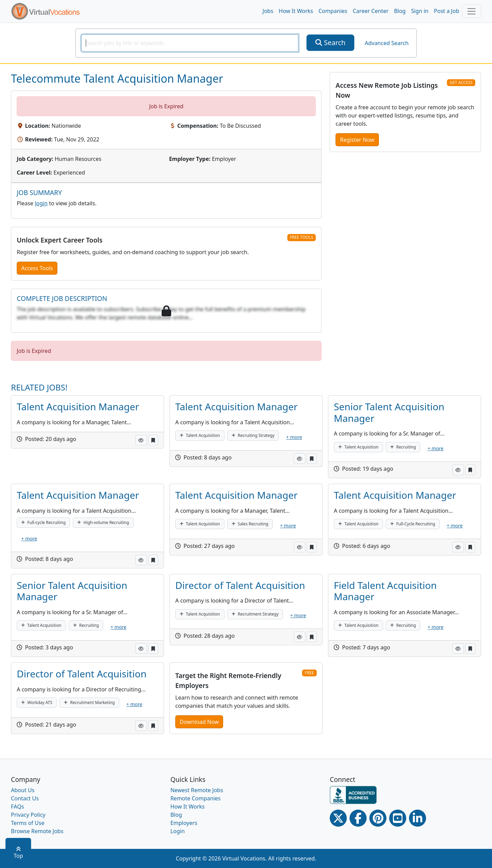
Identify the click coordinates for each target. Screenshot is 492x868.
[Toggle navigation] (471, 11)
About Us (23, 790)
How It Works (296, 11)
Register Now (357, 140)
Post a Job (447, 11)
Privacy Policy (28, 815)
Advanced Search (386, 43)
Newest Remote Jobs (197, 790)
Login (178, 831)
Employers (184, 823)
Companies (333, 11)
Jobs (268, 11)
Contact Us (25, 798)
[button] (141, 440)
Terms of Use (28, 823)
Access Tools (37, 268)
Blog (400, 11)
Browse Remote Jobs (37, 831)
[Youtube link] (398, 818)
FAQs (17, 807)
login (41, 203)
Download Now (199, 722)
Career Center (371, 11)
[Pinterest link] (378, 818)
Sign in (420, 11)
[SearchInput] (190, 43)
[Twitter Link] (338, 818)
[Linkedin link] (418, 818)
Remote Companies (196, 798)
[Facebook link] (358, 818)
